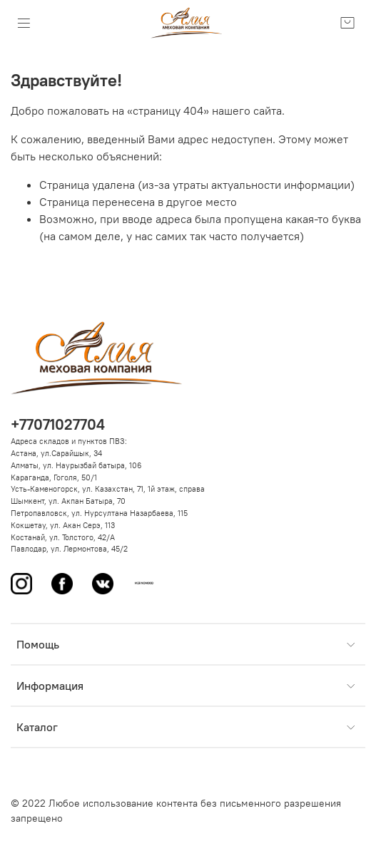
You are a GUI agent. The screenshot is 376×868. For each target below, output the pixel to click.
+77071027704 (58, 424)
